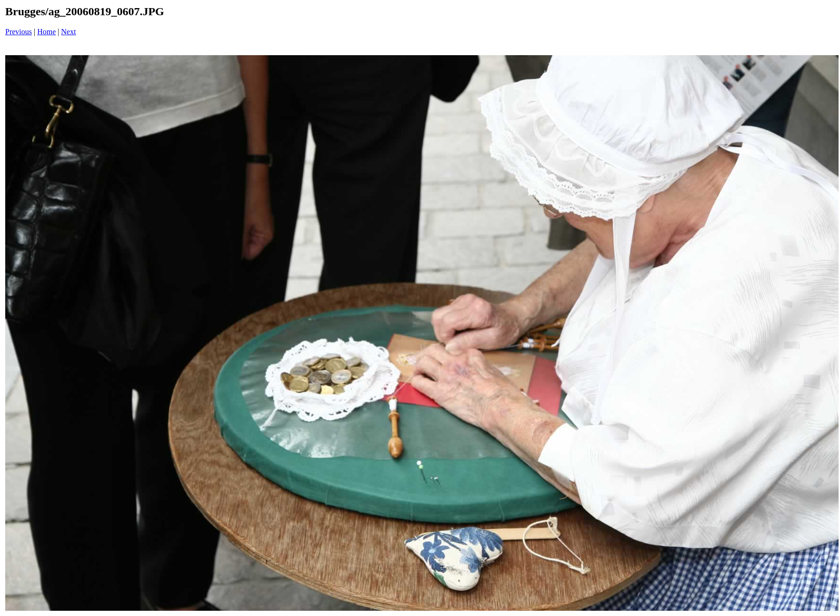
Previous (19, 32)
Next (69, 32)
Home (46, 32)
